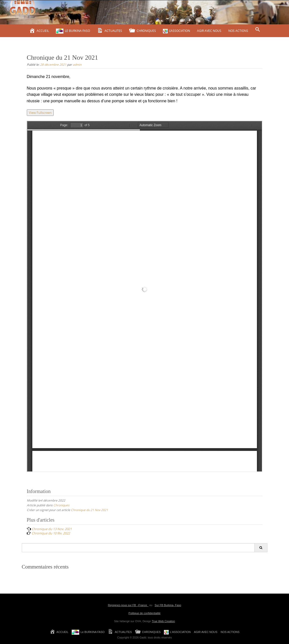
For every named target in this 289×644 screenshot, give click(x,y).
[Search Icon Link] (258, 29)
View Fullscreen (40, 113)
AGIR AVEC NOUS (209, 31)
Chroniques (61, 505)
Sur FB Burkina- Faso (168, 605)
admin (77, 64)
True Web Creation (163, 621)
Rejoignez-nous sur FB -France (128, 605)
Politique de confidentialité (145, 613)
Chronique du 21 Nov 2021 (89, 510)
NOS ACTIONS (238, 31)
